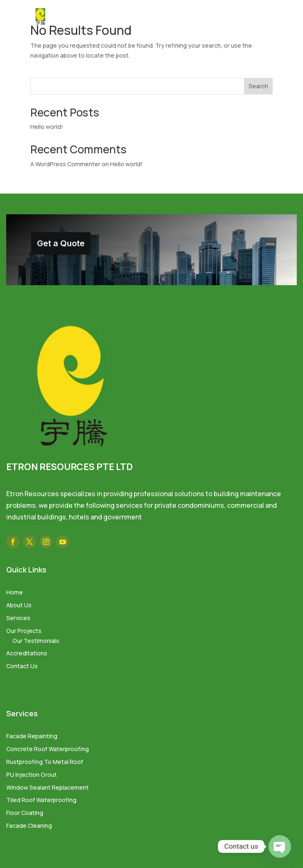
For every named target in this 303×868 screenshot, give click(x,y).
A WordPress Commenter (65, 164)
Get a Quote (61, 243)
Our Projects (24, 631)
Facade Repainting (32, 736)
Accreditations (27, 653)
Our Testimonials (36, 641)
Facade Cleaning (29, 826)
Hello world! (47, 127)
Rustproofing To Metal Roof (45, 762)
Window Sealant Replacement (48, 787)
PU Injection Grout (32, 775)
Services (18, 618)
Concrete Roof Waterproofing (48, 749)
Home (15, 592)
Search (258, 86)
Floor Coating (25, 813)
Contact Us (22, 666)
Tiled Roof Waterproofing (41, 800)
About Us (19, 605)
